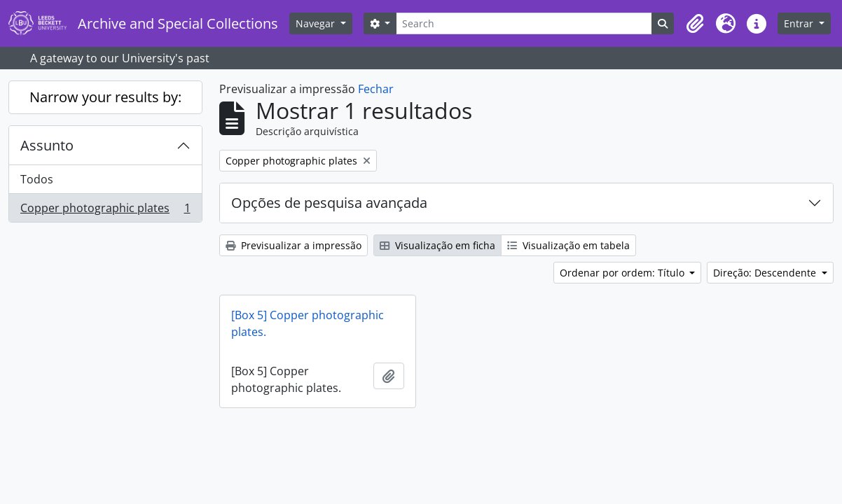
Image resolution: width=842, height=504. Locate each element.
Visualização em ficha (437, 245)
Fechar (376, 89)
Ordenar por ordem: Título (623, 273)
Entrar (800, 23)
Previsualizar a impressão (294, 245)
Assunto (47, 145)
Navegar (317, 23)
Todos (37, 179)
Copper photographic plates (105, 211)
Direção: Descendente (766, 273)
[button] (695, 24)
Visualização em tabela (568, 245)
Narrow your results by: (105, 97)
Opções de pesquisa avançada (329, 203)
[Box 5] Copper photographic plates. (308, 323)
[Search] (524, 23)
